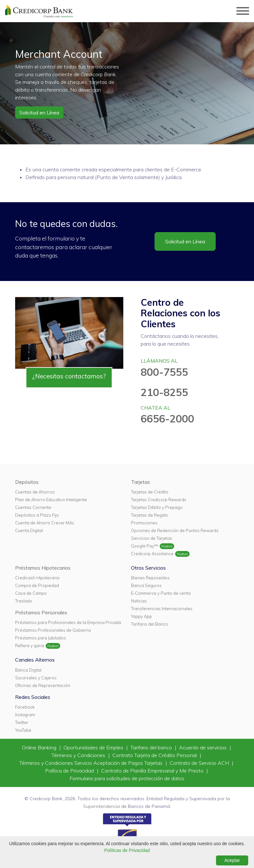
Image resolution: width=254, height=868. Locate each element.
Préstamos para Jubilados (41, 638)
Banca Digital (28, 670)
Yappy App (141, 616)
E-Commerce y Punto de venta (161, 593)
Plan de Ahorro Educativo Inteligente (51, 500)
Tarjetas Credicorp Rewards (159, 500)
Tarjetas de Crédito (150, 492)
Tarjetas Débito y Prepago (157, 507)
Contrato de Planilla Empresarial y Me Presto (153, 771)
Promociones (144, 523)
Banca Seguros (146, 585)
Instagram (25, 715)
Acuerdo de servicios (203, 747)
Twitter (22, 722)
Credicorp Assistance (152, 554)
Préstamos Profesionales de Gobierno (53, 630)
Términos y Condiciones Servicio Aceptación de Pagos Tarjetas (92, 763)
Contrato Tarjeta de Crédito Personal (155, 755)
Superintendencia (101, 806)
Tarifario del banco (152, 747)
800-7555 (164, 372)
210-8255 (164, 392)
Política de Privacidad (70, 771)
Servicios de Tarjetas (152, 538)
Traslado (24, 601)
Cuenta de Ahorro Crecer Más (45, 523)
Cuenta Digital (29, 530)
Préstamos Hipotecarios (43, 568)
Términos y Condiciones (79, 755)
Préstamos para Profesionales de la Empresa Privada (68, 622)
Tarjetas (141, 482)
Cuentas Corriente (33, 507)
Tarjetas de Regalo (150, 515)
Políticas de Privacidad (127, 850)
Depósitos (27, 482)
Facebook (25, 707)
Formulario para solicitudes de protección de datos (127, 778)
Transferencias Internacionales (162, 609)
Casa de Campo (31, 593)
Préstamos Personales (41, 612)
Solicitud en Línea (39, 113)
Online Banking (40, 747)
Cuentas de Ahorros (35, 492)
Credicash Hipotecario (37, 578)
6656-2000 (167, 419)
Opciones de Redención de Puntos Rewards (175, 530)
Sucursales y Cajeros (36, 678)
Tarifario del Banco (150, 624)
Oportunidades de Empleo (94, 747)
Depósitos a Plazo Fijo (37, 515)
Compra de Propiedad (37, 585)
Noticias (139, 601)
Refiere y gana (30, 646)
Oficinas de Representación (43, 685)
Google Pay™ (145, 546)
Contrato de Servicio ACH (200, 763)
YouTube (23, 730)
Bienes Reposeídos (150, 578)
